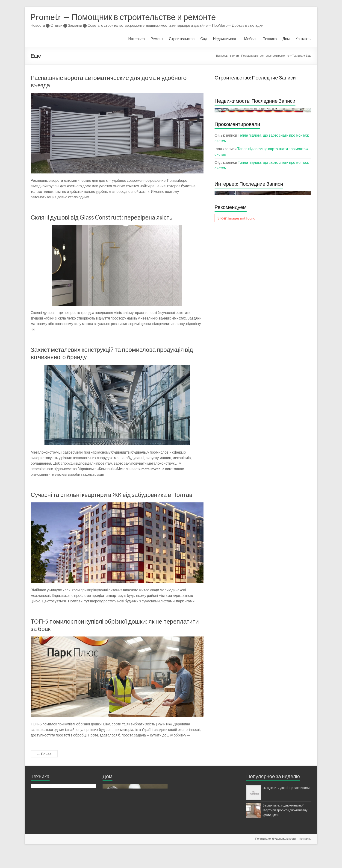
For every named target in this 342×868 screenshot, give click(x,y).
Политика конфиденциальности (275, 856)
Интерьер (137, 39)
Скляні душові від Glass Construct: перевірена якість (102, 217)
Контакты (303, 39)
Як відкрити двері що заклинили (286, 788)
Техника (270, 39)
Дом (286, 39)
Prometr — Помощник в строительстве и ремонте (123, 17)
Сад (204, 39)
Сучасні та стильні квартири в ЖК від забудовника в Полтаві (112, 495)
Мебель (251, 39)
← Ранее (44, 754)
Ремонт (157, 39)
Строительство (182, 39)
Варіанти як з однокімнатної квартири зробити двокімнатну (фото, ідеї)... (285, 810)
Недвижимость (226, 39)
